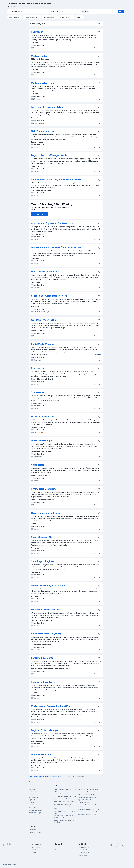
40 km (86, 12)
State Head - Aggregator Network (49, 301)
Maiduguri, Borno (34, 797)
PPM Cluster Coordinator (44, 494)
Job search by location (36, 837)
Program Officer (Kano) (43, 687)
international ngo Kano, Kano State (89, 795)
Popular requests (36, 787)
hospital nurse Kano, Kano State (88, 808)
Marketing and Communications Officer (52, 711)
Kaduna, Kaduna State (36, 815)
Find (121, 12)
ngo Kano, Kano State (85, 805)
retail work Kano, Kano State (62, 809)
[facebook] (107, 845)
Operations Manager (42, 446)
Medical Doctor (39, 56)
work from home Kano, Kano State (88, 815)
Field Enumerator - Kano (44, 131)
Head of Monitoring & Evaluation (48, 591)
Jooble (14, 864)
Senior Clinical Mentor (43, 663)
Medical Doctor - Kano (43, 83)
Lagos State (33, 805)
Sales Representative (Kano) (46, 639)
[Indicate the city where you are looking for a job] (70, 12)
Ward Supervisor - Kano (43, 325)
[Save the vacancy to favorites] (99, 32)
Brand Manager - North (43, 542)
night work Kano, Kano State (62, 799)
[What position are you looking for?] (28, 12)
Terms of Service (84, 853)
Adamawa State (34, 802)
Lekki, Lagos (32, 795)
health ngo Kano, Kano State (87, 802)
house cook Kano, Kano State (87, 820)
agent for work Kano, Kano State (63, 804)
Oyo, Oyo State (33, 800)
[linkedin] (123, 845)
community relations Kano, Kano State (65, 807)
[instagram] (112, 845)
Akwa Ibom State (34, 810)
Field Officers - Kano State (45, 277)
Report (97, 48)
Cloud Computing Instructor (46, 518)
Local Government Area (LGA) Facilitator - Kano (56, 253)
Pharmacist (37, 32)
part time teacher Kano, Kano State (89, 817)
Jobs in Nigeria (83, 850)
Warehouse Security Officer (46, 615)
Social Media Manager (43, 349)
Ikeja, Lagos (32, 813)
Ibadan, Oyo (32, 808)
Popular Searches (84, 847)
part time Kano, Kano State (86, 800)
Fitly (80, 860)
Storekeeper (38, 373)
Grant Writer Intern (41, 760)
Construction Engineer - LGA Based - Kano (53, 229)
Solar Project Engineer (43, 566)
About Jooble (36, 847)
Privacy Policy (83, 855)
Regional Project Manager (45, 735)
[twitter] (117, 845)
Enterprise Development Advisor (48, 107)
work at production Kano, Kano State (65, 802)
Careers (34, 853)
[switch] (100, 24)
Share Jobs (59, 850)
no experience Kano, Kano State (88, 797)
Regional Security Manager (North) (49, 155)
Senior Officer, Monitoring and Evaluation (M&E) (56, 180)
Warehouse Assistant (42, 422)
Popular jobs (32, 835)
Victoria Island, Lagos (35, 818)
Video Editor (38, 470)
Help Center (35, 850)
